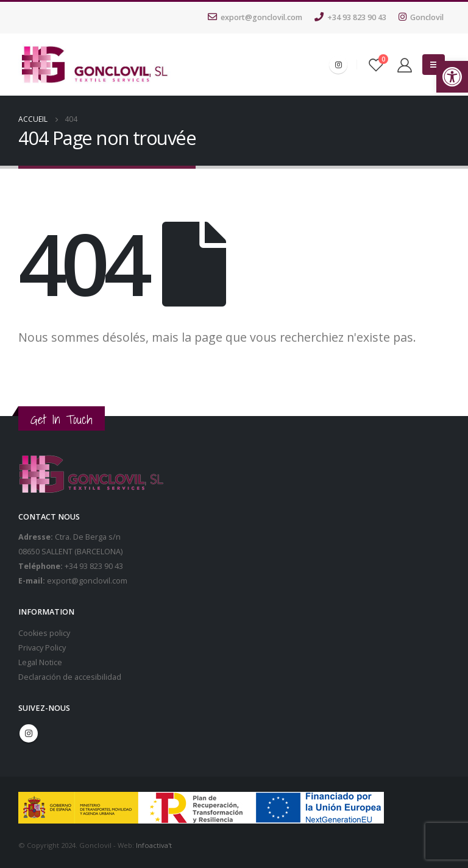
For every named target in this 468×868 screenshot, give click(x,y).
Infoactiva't (154, 845)
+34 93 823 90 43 (350, 17)
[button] (452, 77)
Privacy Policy (42, 648)
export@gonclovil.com (255, 17)
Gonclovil (421, 17)
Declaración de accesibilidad (70, 677)
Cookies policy (44, 633)
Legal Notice (40, 662)
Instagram (29, 733)
